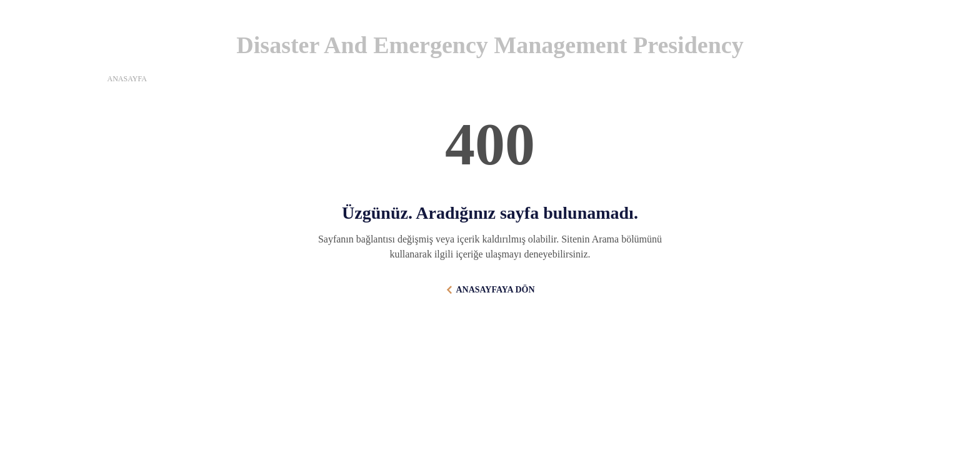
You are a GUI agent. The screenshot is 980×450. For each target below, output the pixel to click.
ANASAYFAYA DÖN (495, 290)
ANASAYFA (127, 79)
